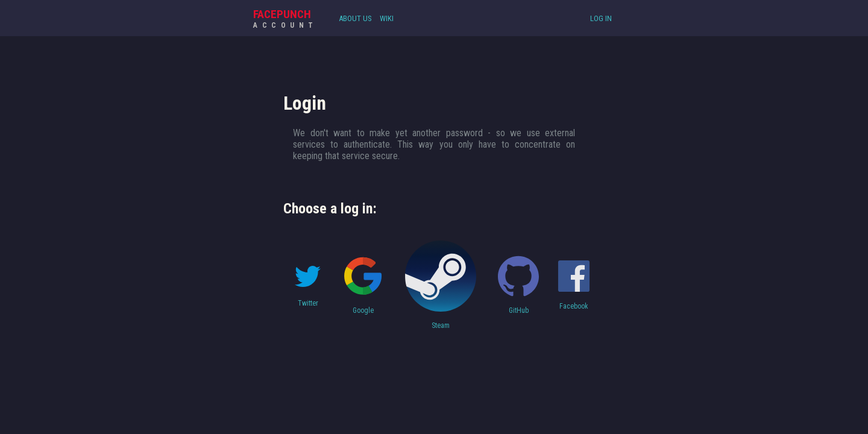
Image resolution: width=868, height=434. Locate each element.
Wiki (387, 18)
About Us (355, 18)
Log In (601, 18)
